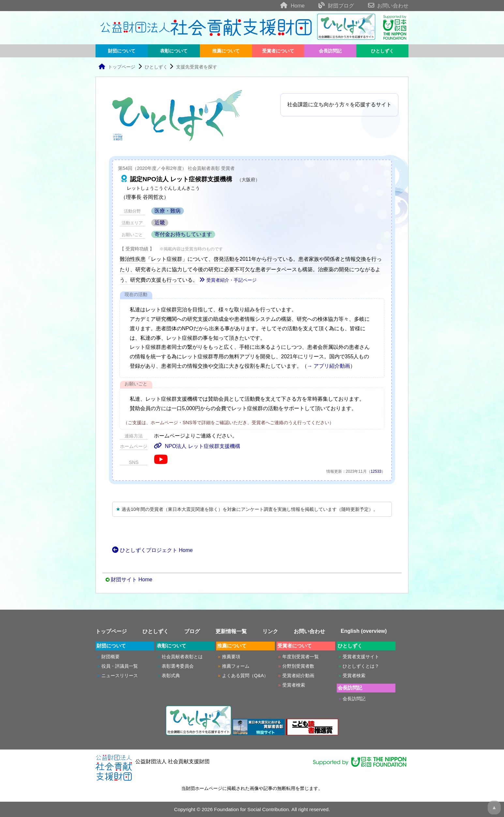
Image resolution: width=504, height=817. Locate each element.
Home (286, 6)
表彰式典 (171, 676)
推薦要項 (231, 657)
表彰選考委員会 (178, 666)
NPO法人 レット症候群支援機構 (197, 446)
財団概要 (111, 657)
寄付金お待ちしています (183, 234)
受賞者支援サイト (361, 657)
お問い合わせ (382, 6)
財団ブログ (330, 6)
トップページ (117, 67)
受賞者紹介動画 (298, 676)
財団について (122, 51)
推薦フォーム (236, 666)
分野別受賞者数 (298, 666)
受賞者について (278, 51)
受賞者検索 (294, 685)
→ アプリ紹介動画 (329, 366)
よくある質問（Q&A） (245, 676)
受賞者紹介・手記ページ (228, 280)
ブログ (192, 631)
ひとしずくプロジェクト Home (152, 550)
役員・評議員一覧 (120, 666)
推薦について (226, 51)
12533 (376, 471)
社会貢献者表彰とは (182, 657)
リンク (270, 631)
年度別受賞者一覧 (301, 657)
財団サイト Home (132, 579)
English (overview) (364, 631)
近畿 (160, 223)
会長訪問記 (330, 51)
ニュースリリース (120, 676)
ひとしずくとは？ (361, 666)
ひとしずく (382, 51)
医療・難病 (168, 211)
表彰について (174, 51)
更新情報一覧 (231, 631)
